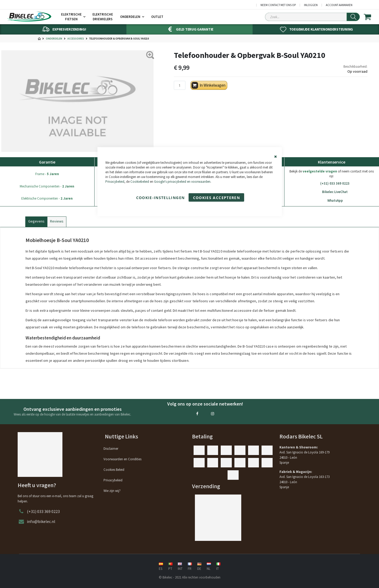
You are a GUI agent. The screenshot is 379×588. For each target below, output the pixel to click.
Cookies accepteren (216, 198)
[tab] (36, 221)
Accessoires (76, 39)
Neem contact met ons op (278, 5)
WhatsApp (332, 201)
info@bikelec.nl (41, 521)
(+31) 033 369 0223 (332, 184)
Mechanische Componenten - (47, 186)
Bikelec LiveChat (332, 192)
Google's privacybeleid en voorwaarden (182, 182)
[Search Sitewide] (312, 17)
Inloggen (311, 5)
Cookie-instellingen (161, 198)
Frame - (47, 174)
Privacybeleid (115, 182)
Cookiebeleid (140, 182)
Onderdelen (54, 39)
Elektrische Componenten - (47, 198)
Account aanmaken (339, 5)
